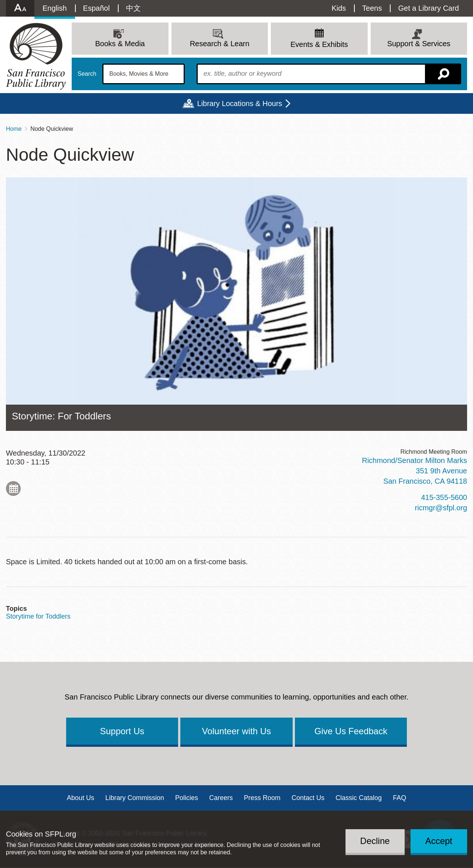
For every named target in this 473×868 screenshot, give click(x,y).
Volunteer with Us (237, 731)
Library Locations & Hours (239, 103)
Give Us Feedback (351, 731)
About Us (81, 798)
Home (14, 129)
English (55, 8)
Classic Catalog (359, 798)
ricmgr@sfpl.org (441, 508)
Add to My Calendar (13, 489)
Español (96, 8)
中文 (133, 8)
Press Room (262, 798)
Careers (221, 798)
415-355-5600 (444, 497)
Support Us (122, 731)
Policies (187, 798)
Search (87, 74)
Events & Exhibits (319, 44)
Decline (375, 841)
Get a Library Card (428, 8)
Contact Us (308, 798)
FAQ (399, 798)
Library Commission (135, 798)
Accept (439, 841)
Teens (372, 8)
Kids (339, 8)
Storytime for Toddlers (38, 616)
